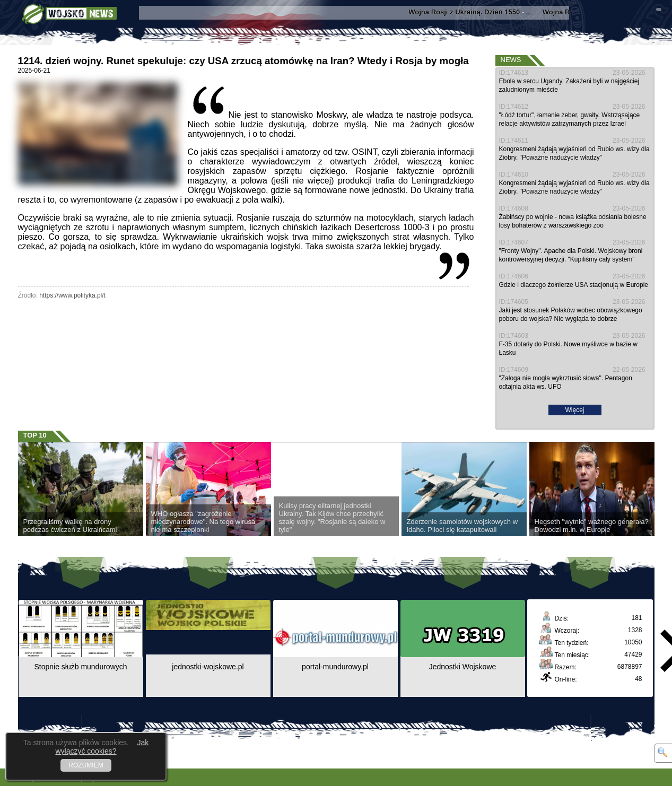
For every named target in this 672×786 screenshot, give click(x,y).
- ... (476, 12)
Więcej (574, 410)
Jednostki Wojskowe (463, 667)
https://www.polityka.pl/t (72, 295)
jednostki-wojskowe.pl (208, 667)
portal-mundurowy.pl (335, 667)
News (511, 60)
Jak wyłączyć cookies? (102, 747)
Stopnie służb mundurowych (80, 667)
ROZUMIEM (86, 765)
